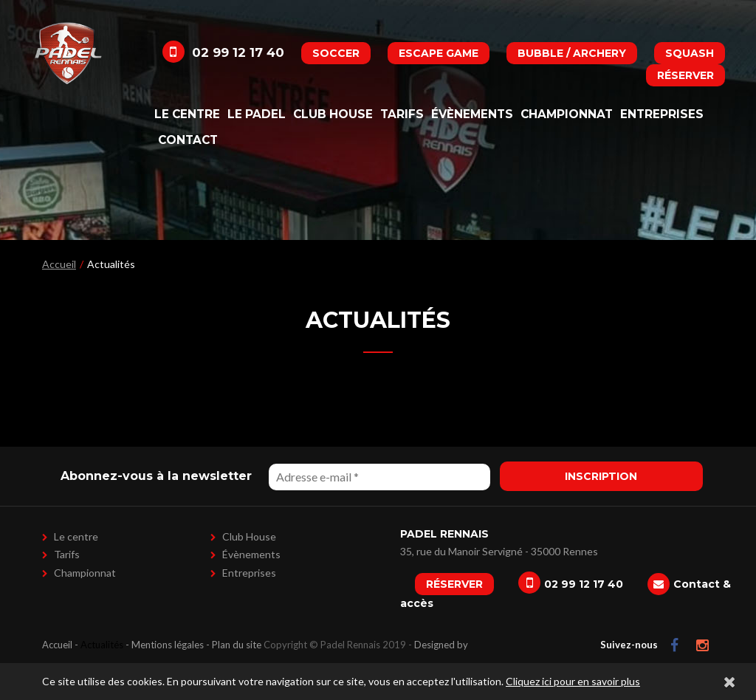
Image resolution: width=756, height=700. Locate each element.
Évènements (472, 114)
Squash (690, 53)
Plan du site (237, 645)
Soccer (336, 53)
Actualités (102, 645)
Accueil (59, 264)
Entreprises (662, 114)
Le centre (187, 114)
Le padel (257, 114)
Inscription (601, 476)
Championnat (567, 114)
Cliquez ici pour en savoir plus (573, 681)
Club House (333, 114)
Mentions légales (168, 645)
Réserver (685, 75)
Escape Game (439, 53)
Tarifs (402, 114)
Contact (188, 140)
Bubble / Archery (572, 53)
